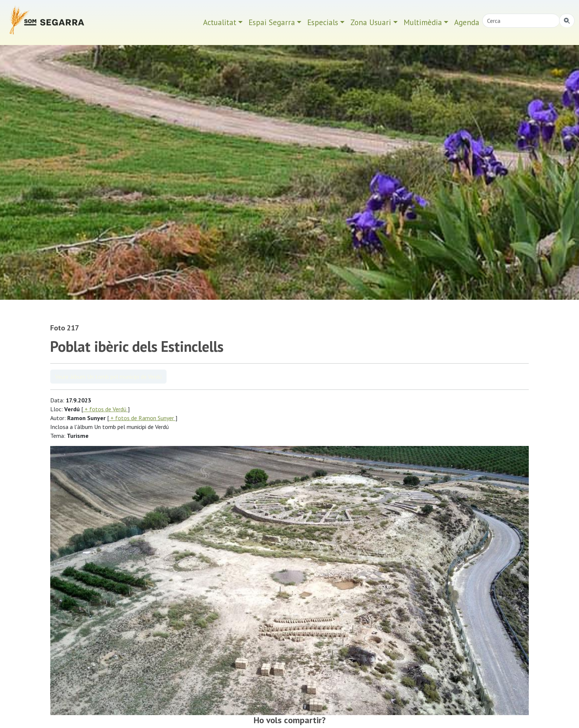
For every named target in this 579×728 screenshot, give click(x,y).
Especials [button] (323, 22)
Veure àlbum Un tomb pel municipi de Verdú (108, 377)
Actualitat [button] (220, 22)
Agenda (467, 22)
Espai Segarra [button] (272, 22)
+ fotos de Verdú (105, 409)
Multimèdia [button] (423, 22)
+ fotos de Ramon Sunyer (142, 418)
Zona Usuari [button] (371, 22)
